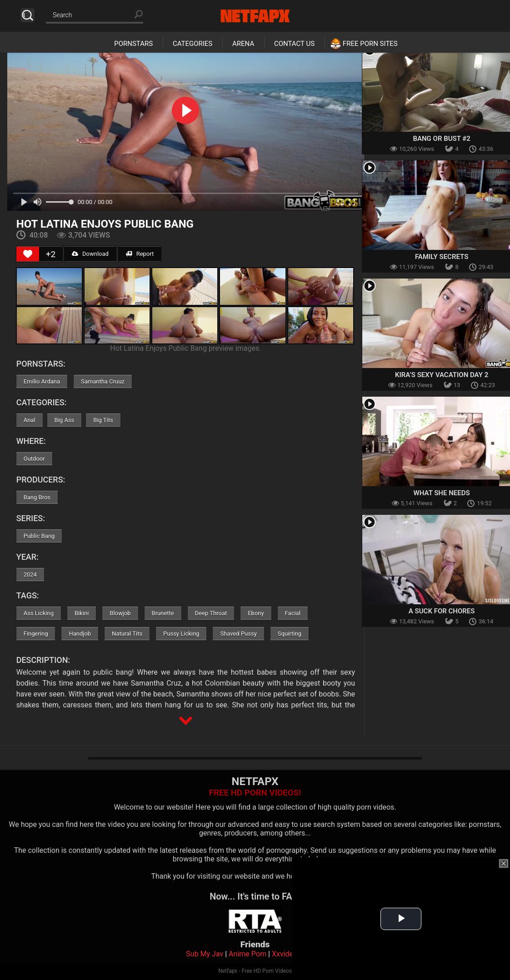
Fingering (36, 634)
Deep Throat (211, 613)
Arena (243, 44)
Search (27, 15)
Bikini (82, 613)
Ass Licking (39, 613)
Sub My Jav (205, 954)
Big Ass (65, 420)
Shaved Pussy (238, 634)
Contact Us (294, 44)
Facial (293, 613)
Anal (30, 420)
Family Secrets (442, 257)
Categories (192, 44)
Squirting (290, 634)
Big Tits (103, 420)
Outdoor (34, 459)
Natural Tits (127, 634)
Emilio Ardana (42, 381)
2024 (30, 575)
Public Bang (39, 536)
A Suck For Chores (442, 611)
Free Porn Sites (370, 44)
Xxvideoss (288, 954)
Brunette (163, 613)
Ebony (256, 613)
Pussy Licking (181, 634)
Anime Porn (247, 954)
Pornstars (133, 44)
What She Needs (442, 493)
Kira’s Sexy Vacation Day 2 (442, 375)
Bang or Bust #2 (441, 139)
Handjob (80, 634)
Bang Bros (37, 497)
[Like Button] (28, 254)
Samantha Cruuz (103, 381)
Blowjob (120, 613)
